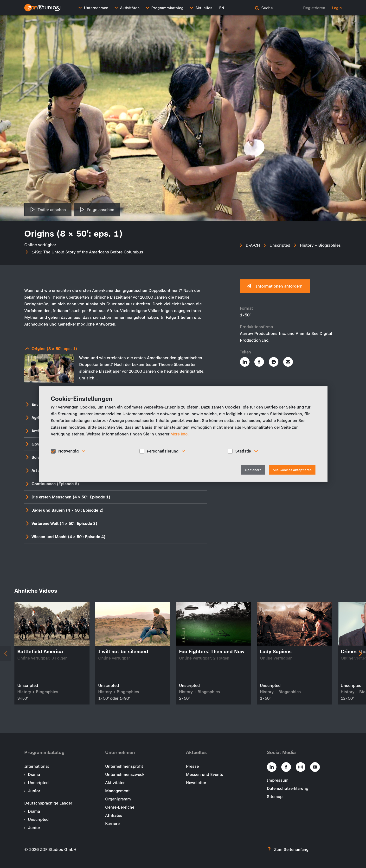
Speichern (253, 470)
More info (179, 434)
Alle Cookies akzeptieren (292, 470)
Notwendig (68, 451)
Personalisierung (163, 451)
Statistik (243, 451)
